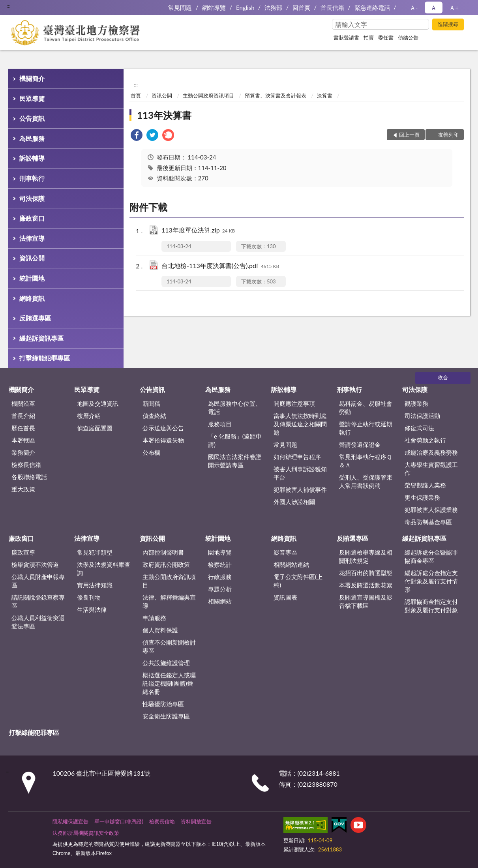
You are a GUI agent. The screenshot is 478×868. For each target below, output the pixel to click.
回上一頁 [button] (409, 135)
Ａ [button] (434, 7)
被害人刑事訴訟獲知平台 (300, 473)
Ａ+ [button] (454, 7)
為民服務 (32, 138)
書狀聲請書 (346, 37)
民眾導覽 (32, 98)
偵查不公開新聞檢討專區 (169, 646)
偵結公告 (408, 37)
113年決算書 (164, 115)
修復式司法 (419, 428)
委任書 (386, 37)
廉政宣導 (23, 552)
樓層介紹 (89, 416)
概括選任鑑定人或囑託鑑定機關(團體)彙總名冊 (169, 683)
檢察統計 (220, 564)
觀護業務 (416, 403)
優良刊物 (89, 597)
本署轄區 (23, 440)
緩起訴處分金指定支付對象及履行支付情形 (431, 581)
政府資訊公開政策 (166, 564)
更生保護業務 (422, 497)
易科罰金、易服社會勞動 (366, 408)
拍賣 (369, 37)
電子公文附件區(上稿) (298, 581)
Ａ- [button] (414, 7)
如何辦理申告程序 (297, 457)
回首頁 (301, 7)
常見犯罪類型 (95, 552)
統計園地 (32, 278)
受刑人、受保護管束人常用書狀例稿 (366, 481)
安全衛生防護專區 (166, 716)
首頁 (136, 96)
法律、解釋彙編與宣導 (169, 601)
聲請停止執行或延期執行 (366, 428)
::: (9, 6)
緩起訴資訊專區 (41, 338)
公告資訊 (32, 118)
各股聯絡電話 (29, 477)
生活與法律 (92, 609)
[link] (137, 136)
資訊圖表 (285, 597)
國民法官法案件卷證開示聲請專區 (235, 461)
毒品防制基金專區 (428, 522)
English (245, 7)
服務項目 (220, 424)
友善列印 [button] (448, 135)
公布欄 (151, 452)
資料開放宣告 (196, 821)
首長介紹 (23, 416)
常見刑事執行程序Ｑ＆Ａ (366, 461)
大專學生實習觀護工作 (431, 469)
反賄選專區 (35, 318)
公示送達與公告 (163, 428)
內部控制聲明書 (163, 552)
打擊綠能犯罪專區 (45, 358)
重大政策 (23, 489)
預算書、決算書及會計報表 (276, 96)
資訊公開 (32, 258)
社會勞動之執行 (425, 440)
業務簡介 (23, 452)
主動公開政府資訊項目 (208, 96)
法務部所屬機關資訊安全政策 (86, 833)
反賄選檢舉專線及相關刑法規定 (366, 556)
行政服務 (220, 577)
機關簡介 (32, 78)
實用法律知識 (95, 585)
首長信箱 (332, 7)
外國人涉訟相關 (294, 502)
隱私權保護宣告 (70, 821)
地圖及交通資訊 (98, 403)
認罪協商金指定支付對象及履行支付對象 (431, 606)
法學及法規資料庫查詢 (104, 569)
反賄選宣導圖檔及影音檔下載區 (366, 601)
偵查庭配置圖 (95, 428)
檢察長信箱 (26, 465)
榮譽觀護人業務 (425, 485)
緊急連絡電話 (372, 7)
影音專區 (285, 552)
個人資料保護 (160, 630)
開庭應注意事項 (294, 403)
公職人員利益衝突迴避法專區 (38, 622)
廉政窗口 (32, 218)
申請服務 (154, 618)
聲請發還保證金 (360, 444)
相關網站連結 (291, 564)
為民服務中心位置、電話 (235, 408)
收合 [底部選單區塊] (443, 377)
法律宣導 (32, 238)
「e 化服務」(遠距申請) (235, 440)
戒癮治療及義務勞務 (431, 452)
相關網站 (220, 601)
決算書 (325, 96)
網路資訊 (32, 298)
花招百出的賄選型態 (366, 573)
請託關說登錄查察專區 (38, 601)
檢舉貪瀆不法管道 (35, 564)
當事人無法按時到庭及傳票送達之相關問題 (300, 424)
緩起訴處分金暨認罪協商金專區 (431, 556)
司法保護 (32, 198)
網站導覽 (214, 7)
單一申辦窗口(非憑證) (119, 821)
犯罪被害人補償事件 (300, 489)
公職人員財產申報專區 (38, 581)
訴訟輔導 (32, 158)
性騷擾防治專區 (163, 704)
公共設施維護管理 (166, 663)
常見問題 (180, 7)
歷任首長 (23, 428)
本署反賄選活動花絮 (366, 585)
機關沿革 (23, 403)
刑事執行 (32, 178)
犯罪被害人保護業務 (431, 510)
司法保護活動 (422, 416)
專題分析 (220, 589)
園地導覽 (220, 552)
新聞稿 (151, 403)
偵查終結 (154, 416)
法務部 (273, 7)
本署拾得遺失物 (163, 440)
